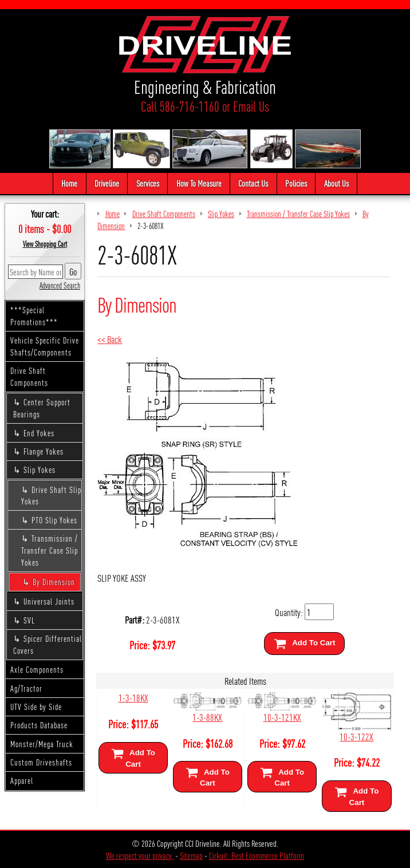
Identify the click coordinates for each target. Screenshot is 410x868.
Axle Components (37, 669)
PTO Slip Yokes (54, 520)
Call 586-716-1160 (180, 106)
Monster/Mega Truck (42, 744)
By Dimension (54, 582)
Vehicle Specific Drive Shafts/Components (45, 346)
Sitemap (191, 855)
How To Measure (199, 183)
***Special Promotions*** (34, 316)
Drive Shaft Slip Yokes (51, 496)
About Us (336, 183)
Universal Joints (49, 601)
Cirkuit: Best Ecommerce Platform (257, 855)
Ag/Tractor (26, 688)
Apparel (22, 780)
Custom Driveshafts (41, 762)
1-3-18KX (133, 697)
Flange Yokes (44, 451)
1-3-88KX (207, 717)
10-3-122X (356, 736)
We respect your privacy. (140, 855)
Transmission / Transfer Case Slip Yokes (50, 550)
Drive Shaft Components (29, 376)
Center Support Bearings (42, 408)
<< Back (110, 339)
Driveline (107, 183)
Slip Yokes (40, 469)
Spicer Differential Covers (48, 644)
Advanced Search (60, 285)
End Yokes (39, 433)
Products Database (39, 725)
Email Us (251, 106)
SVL (29, 620)
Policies (296, 183)
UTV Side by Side (36, 707)
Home (69, 183)
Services (148, 183)
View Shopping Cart (45, 244)
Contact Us (253, 183)
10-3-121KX (282, 717)
